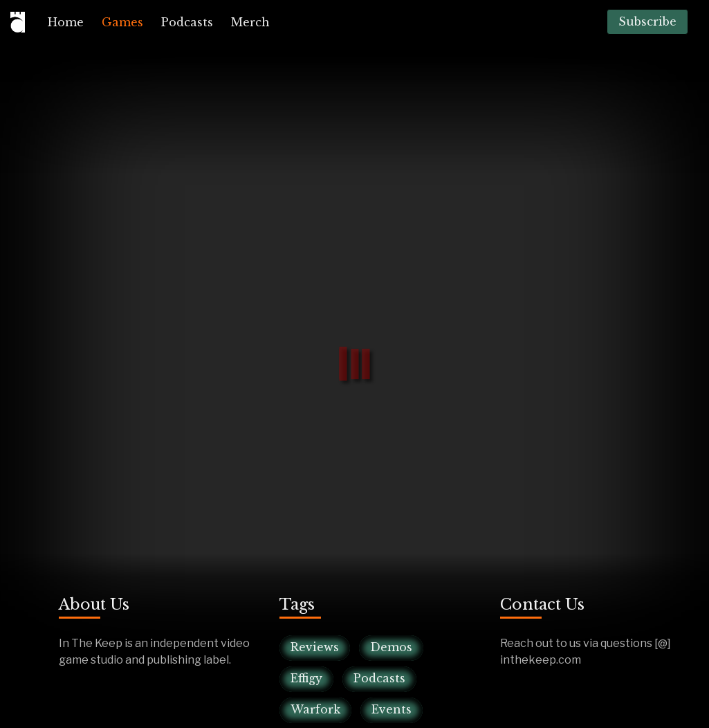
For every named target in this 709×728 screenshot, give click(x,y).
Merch (250, 22)
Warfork (315, 709)
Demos (391, 647)
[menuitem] (66, 22)
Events (392, 709)
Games (122, 22)
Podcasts (187, 22)
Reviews (315, 647)
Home (66, 22)
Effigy (306, 678)
